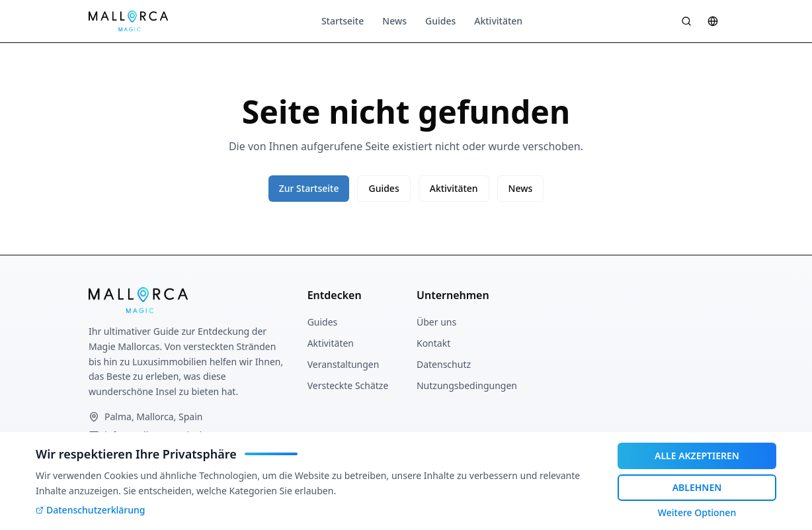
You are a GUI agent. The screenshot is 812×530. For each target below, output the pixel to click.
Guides (440, 21)
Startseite (343, 21)
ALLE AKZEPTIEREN (697, 456)
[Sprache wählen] (713, 21)
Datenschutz (444, 364)
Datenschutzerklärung (90, 510)
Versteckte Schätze (348, 385)
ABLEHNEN (697, 487)
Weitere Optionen (697, 512)
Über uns (436, 322)
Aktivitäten (498, 21)
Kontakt (433, 343)
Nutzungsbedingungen (467, 385)
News (394, 21)
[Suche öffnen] (686, 21)
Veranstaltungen (344, 364)
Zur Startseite (309, 188)
